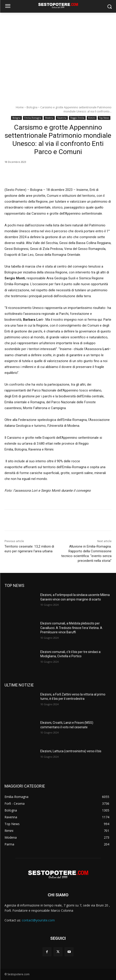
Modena (49, 118)
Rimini (92, 118)
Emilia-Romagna (33, 118)
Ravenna (62, 118)
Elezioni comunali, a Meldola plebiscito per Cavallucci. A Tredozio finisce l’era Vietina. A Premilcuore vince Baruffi (71, 628)
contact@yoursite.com (38, 920)
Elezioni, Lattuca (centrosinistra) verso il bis (71, 751)
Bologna (32, 107)
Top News (104, 118)
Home (20, 107)
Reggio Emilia (77, 118)
